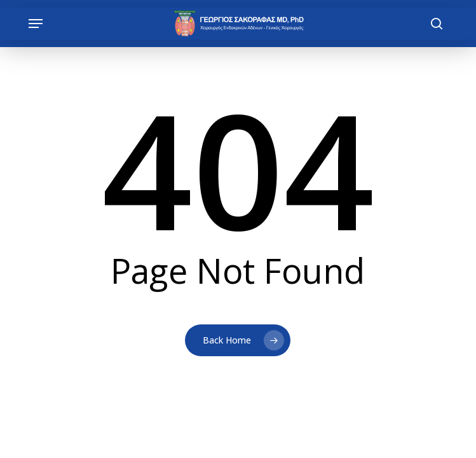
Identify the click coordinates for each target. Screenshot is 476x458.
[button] (36, 24)
